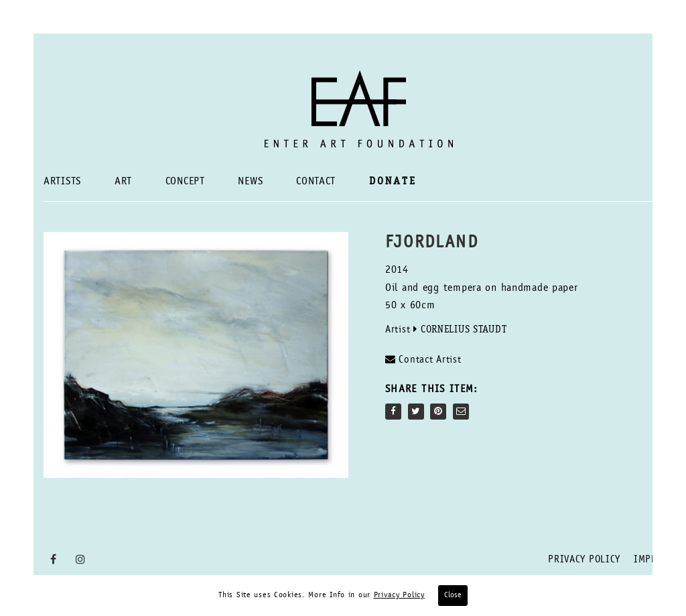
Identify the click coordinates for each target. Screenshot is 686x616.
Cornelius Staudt (464, 330)
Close (453, 595)
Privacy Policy (584, 560)
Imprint (654, 560)
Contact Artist (423, 360)
